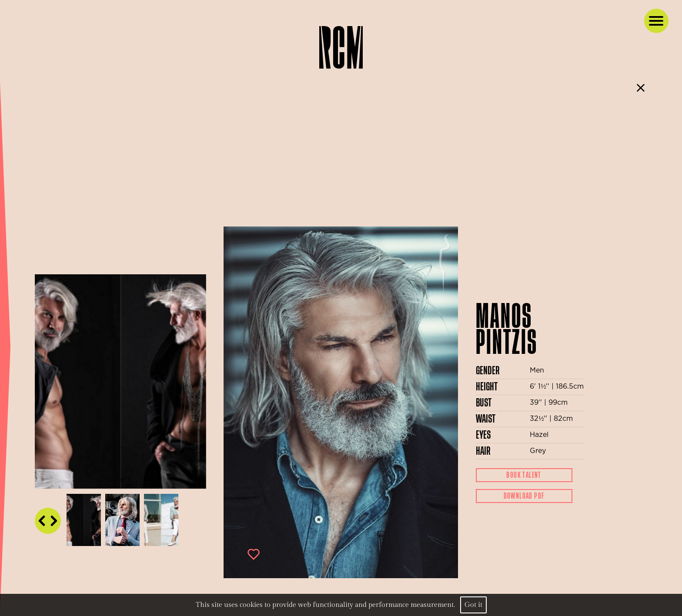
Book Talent (524, 475)
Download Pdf (524, 496)
